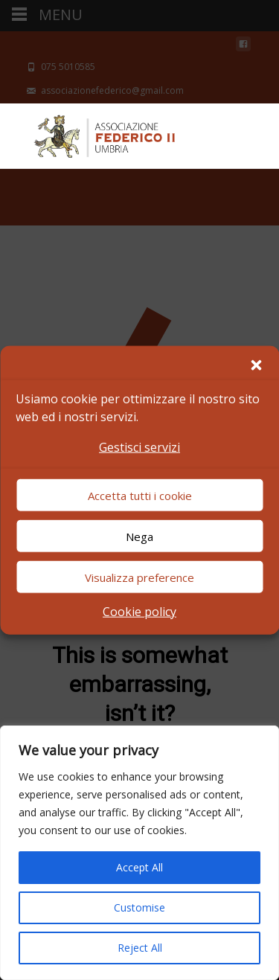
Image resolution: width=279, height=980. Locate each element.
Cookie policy (139, 612)
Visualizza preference (139, 577)
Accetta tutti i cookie (140, 496)
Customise (139, 907)
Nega (139, 537)
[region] (139, 853)
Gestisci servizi (139, 446)
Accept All (139, 867)
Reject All (140, 948)
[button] (256, 365)
